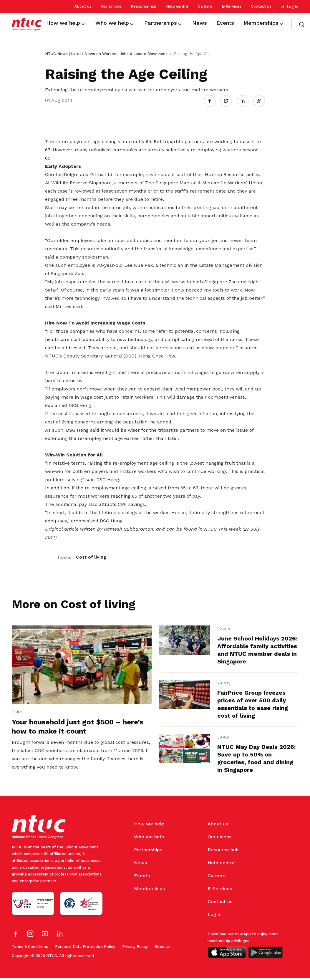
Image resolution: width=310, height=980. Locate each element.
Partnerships (148, 852)
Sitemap (162, 949)
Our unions (111, 6)
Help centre (177, 6)
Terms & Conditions (30, 949)
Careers (205, 6)
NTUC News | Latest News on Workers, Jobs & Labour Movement (106, 54)
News (140, 865)
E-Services (232, 6)
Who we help (149, 839)
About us (83, 6)
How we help (149, 826)
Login (214, 917)
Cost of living (91, 556)
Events (142, 878)
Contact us (261, 6)
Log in (290, 7)
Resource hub (144, 6)
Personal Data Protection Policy (85, 949)
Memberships (149, 891)
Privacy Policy (135, 949)
